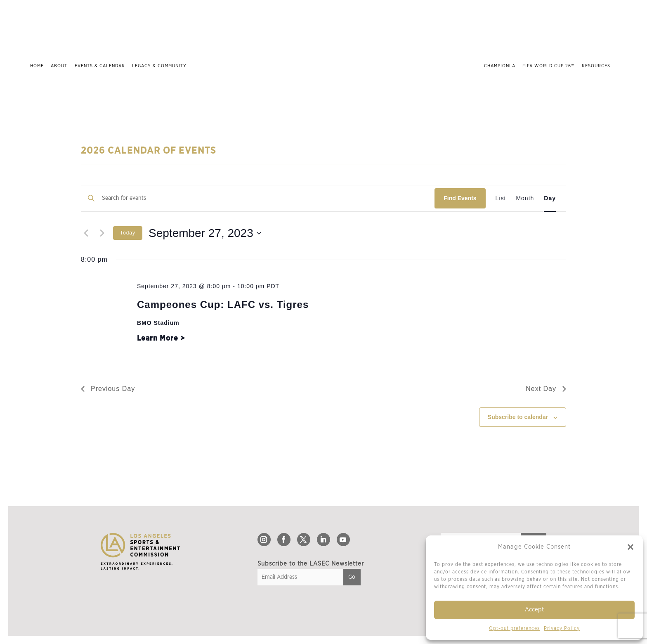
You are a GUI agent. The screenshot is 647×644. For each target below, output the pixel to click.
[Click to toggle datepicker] (205, 233)
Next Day (546, 389)
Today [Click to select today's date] (128, 233)
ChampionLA (500, 66)
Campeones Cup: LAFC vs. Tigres (223, 304)
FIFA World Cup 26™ (548, 66)
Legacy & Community (159, 66)
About (59, 66)
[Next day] (102, 233)
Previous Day (108, 389)
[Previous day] (86, 233)
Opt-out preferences (514, 628)
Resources (596, 66)
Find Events (460, 198)
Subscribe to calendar (518, 417)
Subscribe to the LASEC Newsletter (311, 564)
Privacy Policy (562, 628)
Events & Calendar (100, 66)
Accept (534, 610)
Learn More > (161, 339)
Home (37, 66)
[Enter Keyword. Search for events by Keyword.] (258, 198)
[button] (630, 547)
